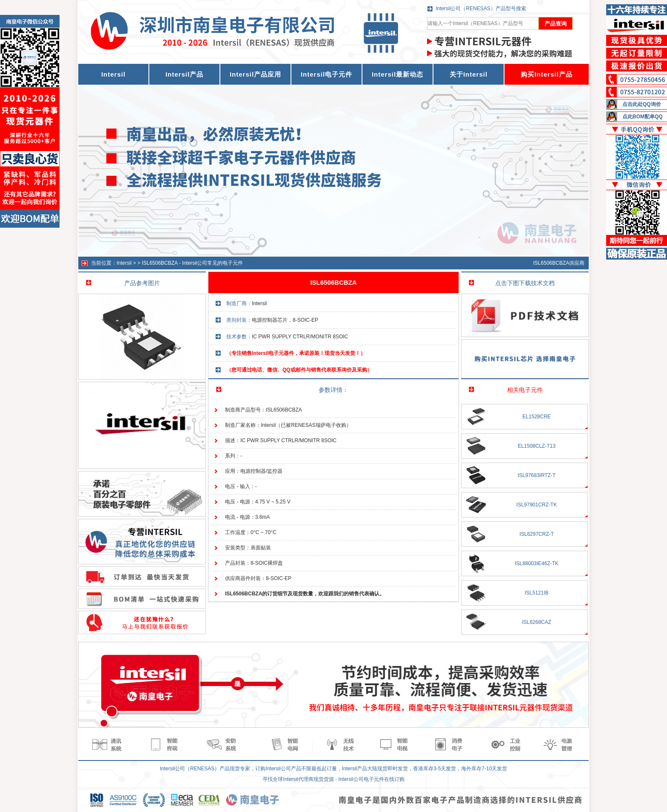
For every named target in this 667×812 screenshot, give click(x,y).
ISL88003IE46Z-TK (537, 563)
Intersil (124, 263)
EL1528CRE (537, 417)
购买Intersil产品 (546, 74)
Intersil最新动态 (398, 74)
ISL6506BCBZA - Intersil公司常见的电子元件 (192, 263)
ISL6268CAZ (537, 622)
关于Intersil (469, 74)
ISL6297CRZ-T (537, 534)
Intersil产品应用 (255, 74)
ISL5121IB (536, 593)
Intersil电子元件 (326, 74)
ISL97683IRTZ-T (537, 475)
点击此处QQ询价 (642, 104)
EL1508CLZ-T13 (537, 446)
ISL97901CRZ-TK (537, 505)
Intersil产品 (184, 74)
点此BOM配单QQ (643, 117)
